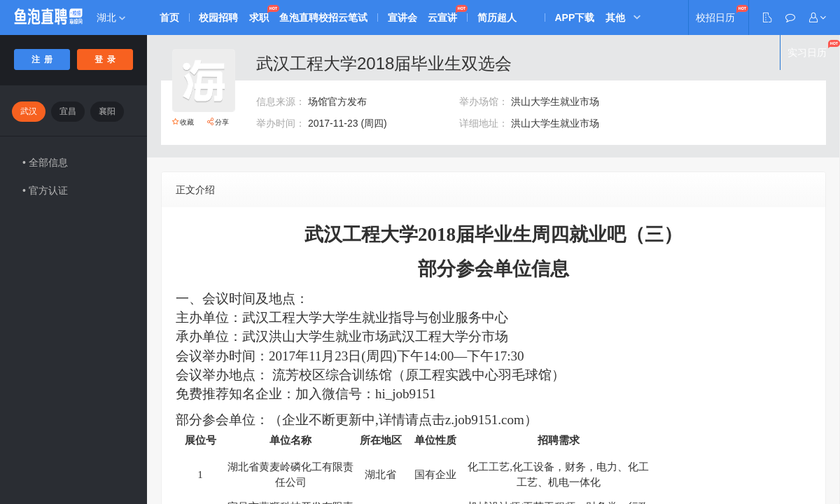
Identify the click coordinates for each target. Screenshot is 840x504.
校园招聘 (219, 17)
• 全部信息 (45, 162)
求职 (260, 17)
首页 (169, 17)
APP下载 (577, 17)
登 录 (105, 59)
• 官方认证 (45, 190)
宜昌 (68, 111)
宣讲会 (404, 17)
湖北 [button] (111, 17)
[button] (818, 17)
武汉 (29, 111)
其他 (618, 17)
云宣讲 (444, 17)
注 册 (42, 59)
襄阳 (107, 111)
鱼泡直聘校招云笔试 (325, 17)
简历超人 (499, 17)
